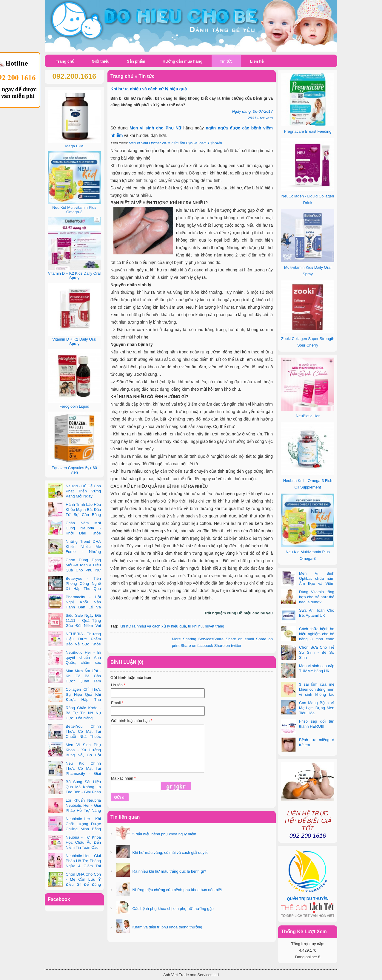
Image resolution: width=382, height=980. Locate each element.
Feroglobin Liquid (74, 406)
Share (198, 639)
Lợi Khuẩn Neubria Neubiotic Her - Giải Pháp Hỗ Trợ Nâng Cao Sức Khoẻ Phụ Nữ (74, 810)
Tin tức (226, 61)
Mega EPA (74, 146)
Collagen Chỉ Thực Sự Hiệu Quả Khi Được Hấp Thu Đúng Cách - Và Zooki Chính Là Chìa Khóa (74, 700)
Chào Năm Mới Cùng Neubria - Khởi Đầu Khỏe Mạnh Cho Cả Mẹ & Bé (74, 533)
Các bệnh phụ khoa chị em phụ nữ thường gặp (172, 909)
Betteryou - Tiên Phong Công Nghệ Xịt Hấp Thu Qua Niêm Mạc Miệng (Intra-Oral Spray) (74, 589)
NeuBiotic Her (308, 416)
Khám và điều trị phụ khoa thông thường (167, 927)
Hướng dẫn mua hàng (183, 61)
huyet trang (214, 626)
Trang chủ (65, 61)
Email (117, 703)
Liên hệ (257, 61)
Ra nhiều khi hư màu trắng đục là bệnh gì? (169, 871)
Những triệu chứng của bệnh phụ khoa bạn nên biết (177, 890)
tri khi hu (195, 626)
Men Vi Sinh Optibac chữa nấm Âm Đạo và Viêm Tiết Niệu (175, 143)
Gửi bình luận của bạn (132, 721)
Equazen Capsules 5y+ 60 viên (74, 470)
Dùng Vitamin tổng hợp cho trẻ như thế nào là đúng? (317, 597)
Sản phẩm (136, 61)
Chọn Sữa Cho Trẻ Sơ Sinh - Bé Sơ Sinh (317, 652)
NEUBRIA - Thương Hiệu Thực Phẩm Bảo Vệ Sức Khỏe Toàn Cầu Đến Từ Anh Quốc (74, 644)
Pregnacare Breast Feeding (308, 131)
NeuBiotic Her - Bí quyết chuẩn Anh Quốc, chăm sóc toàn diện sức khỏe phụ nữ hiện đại (74, 663)
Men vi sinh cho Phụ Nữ (155, 128)
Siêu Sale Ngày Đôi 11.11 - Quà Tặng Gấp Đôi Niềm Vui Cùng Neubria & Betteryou (74, 626)
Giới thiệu (101, 61)
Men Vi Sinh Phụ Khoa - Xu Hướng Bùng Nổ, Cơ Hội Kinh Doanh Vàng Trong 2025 (74, 755)
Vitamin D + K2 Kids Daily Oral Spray (74, 276)
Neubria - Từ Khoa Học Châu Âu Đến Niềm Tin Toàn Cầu (83, 842)
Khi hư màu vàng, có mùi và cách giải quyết (170, 853)
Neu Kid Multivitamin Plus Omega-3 (74, 210)
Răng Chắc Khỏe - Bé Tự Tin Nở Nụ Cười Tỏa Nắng (83, 713)
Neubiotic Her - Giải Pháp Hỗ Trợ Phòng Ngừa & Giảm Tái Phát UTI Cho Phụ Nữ (74, 866)
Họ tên (118, 685)
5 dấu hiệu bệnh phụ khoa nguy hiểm (164, 834)
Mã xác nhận (123, 778)
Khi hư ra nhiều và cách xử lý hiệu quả (153, 626)
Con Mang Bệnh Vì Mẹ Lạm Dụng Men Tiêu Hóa (317, 708)
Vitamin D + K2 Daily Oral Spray (74, 341)
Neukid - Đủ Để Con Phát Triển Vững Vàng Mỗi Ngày (83, 491)
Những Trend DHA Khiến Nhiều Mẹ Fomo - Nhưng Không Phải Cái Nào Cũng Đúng (74, 552)
